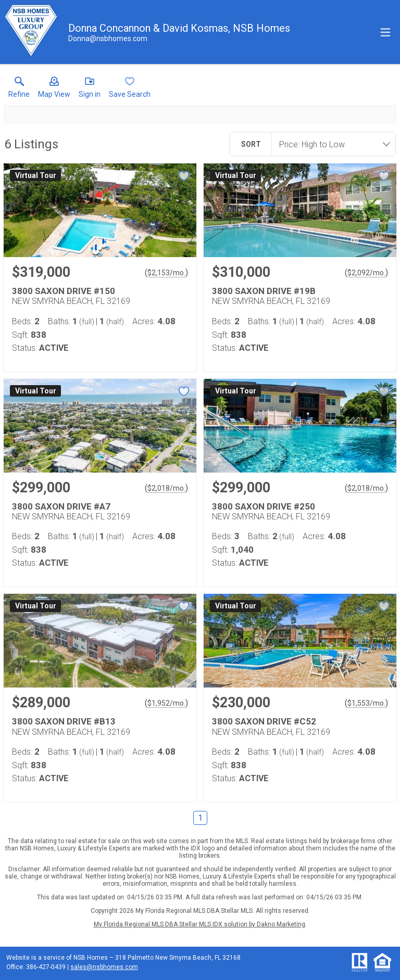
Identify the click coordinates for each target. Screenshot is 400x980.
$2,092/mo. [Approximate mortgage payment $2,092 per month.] (366, 273)
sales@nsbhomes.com (104, 967)
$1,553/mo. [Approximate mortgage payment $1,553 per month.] (366, 703)
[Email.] (108, 39)
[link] (19, 90)
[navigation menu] (385, 32)
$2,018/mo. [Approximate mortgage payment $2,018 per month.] (166, 488)
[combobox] (330, 144)
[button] (54, 90)
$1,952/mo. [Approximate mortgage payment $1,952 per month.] (166, 703)
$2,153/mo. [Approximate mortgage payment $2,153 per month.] (166, 273)
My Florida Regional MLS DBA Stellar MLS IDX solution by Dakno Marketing (199, 924)
